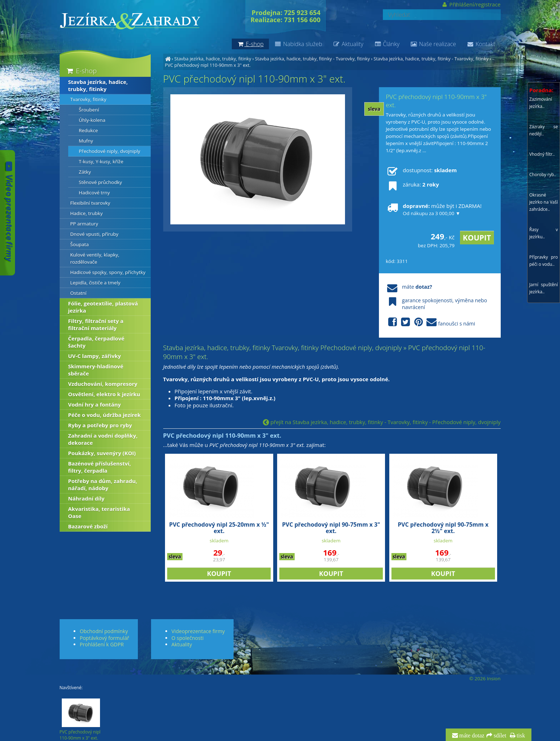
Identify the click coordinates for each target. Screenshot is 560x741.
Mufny (86, 141)
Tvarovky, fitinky (88, 99)
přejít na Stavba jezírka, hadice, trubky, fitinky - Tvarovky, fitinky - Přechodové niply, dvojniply (382, 422)
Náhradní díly (86, 498)
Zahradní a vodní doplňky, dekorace (103, 439)
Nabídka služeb (298, 44)
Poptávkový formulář (104, 638)
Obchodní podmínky (104, 631)
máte (409, 287)
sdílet (499, 736)
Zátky (85, 172)
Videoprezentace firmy (198, 631)
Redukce (89, 130)
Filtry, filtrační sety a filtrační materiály (96, 324)
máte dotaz (471, 736)
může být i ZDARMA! (434, 209)
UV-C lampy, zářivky (95, 356)
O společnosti (187, 638)
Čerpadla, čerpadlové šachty (96, 342)
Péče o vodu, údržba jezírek (105, 415)
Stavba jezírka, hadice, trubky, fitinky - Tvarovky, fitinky (312, 59)
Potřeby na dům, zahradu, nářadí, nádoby (103, 484)
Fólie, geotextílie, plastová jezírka (103, 307)
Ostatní (79, 293)
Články (387, 44)
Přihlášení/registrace (471, 4)
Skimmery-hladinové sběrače (96, 370)
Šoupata (80, 244)
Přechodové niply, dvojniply (110, 151)
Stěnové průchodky (101, 182)
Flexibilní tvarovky (90, 203)
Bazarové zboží (88, 526)
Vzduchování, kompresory (103, 384)
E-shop (81, 71)
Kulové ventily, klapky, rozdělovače (95, 258)
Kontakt (481, 44)
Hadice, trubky (87, 213)
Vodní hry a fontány (95, 404)
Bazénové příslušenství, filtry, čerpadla (100, 467)
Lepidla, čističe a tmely (96, 283)
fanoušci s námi (430, 322)
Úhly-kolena (92, 120)
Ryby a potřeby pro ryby (100, 425)
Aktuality (348, 44)
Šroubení (89, 110)
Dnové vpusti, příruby (94, 234)
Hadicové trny (94, 193)
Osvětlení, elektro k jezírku (104, 394)
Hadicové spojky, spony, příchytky (108, 272)
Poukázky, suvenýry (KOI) (102, 453)
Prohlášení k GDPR (102, 644)
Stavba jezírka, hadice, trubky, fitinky (213, 59)
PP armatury (84, 224)
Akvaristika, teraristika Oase (99, 512)
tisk (520, 736)
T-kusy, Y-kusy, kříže (101, 161)
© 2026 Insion (485, 678)
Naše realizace (433, 44)
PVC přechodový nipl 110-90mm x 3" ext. (208, 65)
